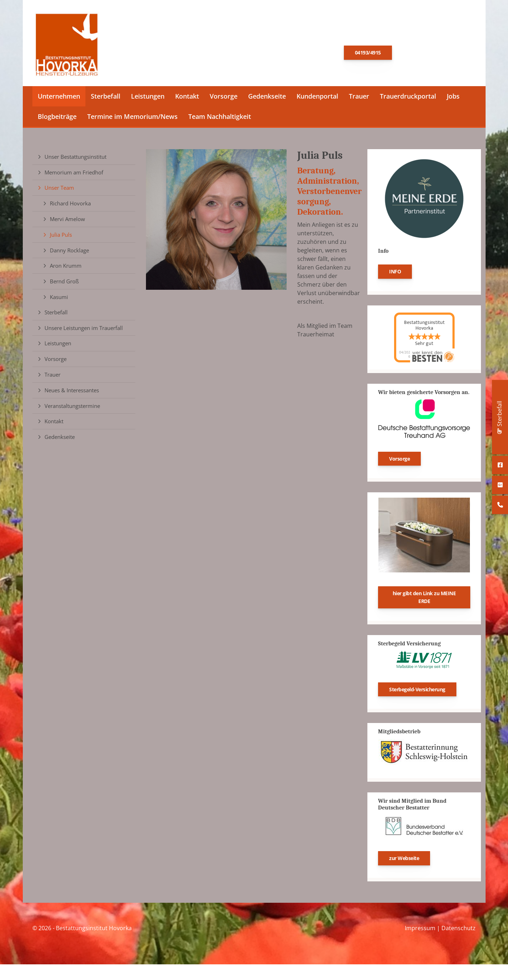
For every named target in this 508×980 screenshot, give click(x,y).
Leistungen (148, 98)
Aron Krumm (66, 268)
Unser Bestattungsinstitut (75, 159)
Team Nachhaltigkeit (220, 119)
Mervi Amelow (67, 221)
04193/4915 (368, 54)
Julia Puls (61, 237)
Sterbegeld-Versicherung (417, 691)
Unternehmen (59, 98)
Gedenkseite (267, 98)
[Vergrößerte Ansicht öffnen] (216, 222)
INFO (395, 274)
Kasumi (59, 299)
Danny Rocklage (69, 252)
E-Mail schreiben (432, 53)
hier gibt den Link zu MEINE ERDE (424, 600)
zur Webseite (404, 860)
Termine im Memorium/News (132, 119)
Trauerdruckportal (408, 98)
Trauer (359, 98)
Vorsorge (224, 98)
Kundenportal (317, 98)
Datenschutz (459, 930)
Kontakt (187, 98)
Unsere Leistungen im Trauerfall (84, 330)
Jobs (453, 98)
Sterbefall (106, 98)
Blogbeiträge (57, 119)
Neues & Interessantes (72, 392)
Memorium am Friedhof (74, 174)
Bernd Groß (64, 283)
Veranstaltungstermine (72, 408)
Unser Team (59, 190)
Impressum (420, 930)
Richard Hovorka (70, 205)
